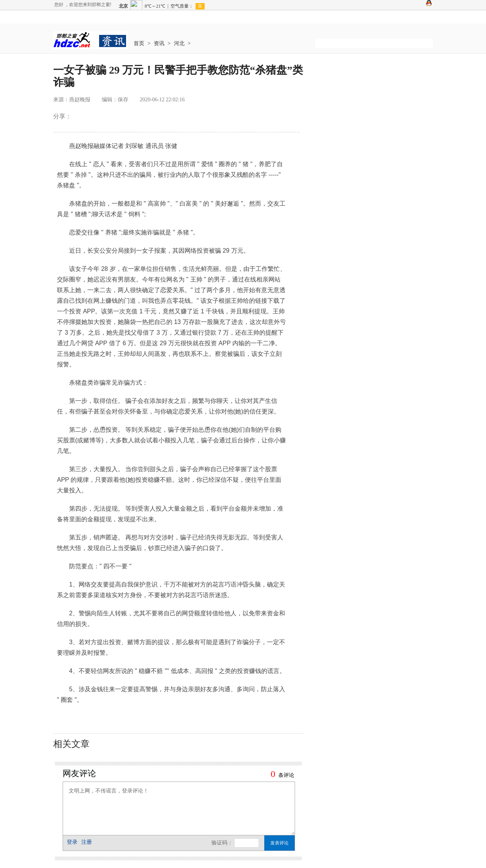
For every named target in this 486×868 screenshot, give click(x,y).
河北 (179, 43)
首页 (139, 43)
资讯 (159, 43)
